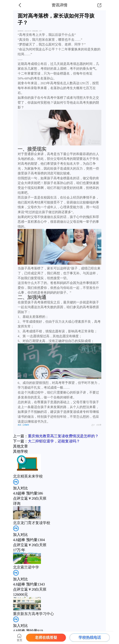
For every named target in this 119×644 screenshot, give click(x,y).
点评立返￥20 (24, 498)
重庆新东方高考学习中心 (33, 614)
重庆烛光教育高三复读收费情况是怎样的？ (63, 436)
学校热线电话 (90, 637)
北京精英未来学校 (28, 476)
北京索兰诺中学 (26, 567)
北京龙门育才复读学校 (32, 523)
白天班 (41, 498)
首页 (20, 640)
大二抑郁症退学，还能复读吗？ (54, 441)
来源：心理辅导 (23, 425)
